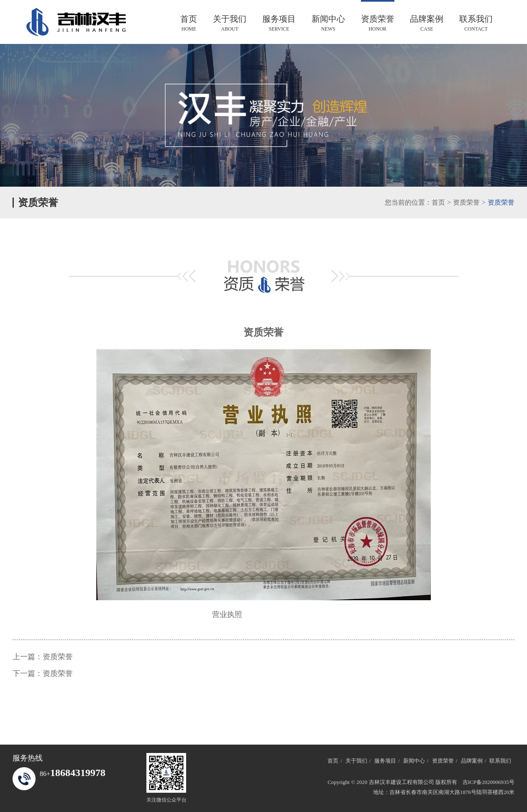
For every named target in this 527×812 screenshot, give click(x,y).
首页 (189, 23)
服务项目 (279, 23)
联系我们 (476, 23)
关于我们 (230, 23)
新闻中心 (328, 23)
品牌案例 (427, 23)
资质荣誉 (378, 23)
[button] (260, 179)
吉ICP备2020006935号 (489, 782)
